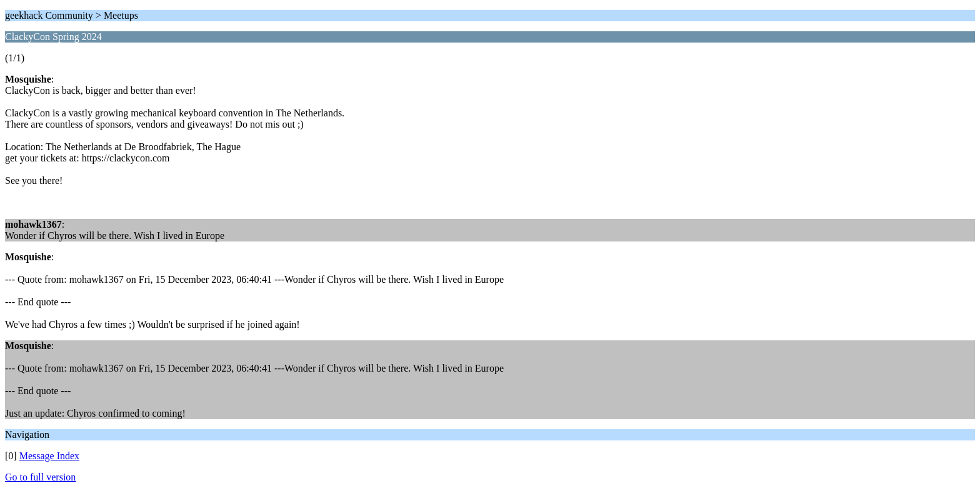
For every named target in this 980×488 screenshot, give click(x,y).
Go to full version (40, 477)
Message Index (49, 456)
